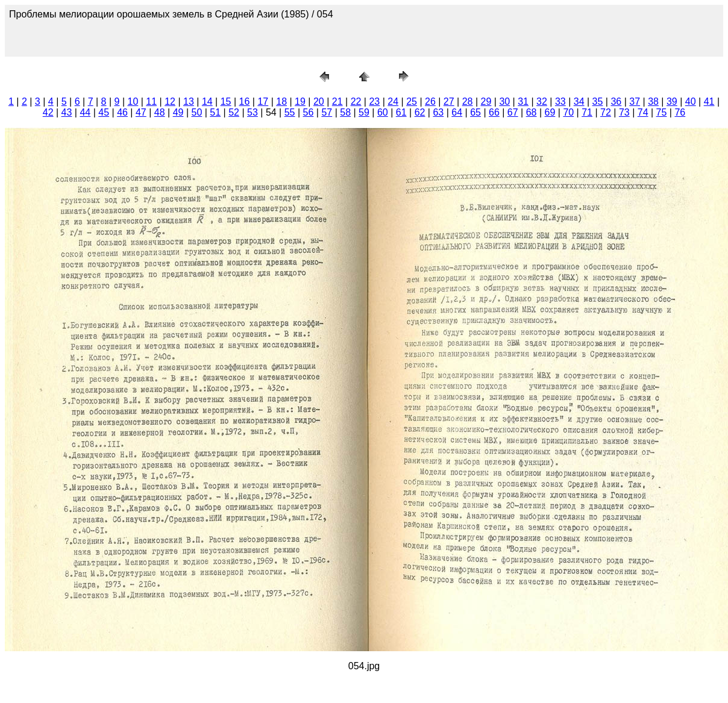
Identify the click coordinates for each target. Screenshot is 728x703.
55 (290, 112)
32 (542, 102)
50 (197, 112)
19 (300, 102)
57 (327, 112)
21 (337, 102)
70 (568, 112)
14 (207, 102)
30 (504, 102)
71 (587, 112)
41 (709, 102)
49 (178, 112)
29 (486, 102)
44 (85, 112)
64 (457, 112)
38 (653, 102)
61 (401, 112)
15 (226, 102)
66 (494, 112)
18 (281, 102)
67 (513, 112)
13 (189, 102)
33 (560, 102)
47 (141, 112)
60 (383, 112)
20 (319, 102)
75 (662, 112)
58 (345, 112)
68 (532, 112)
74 (643, 112)
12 (170, 102)
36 (616, 102)
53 (253, 112)
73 (624, 112)
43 (67, 112)
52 (234, 112)
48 (160, 112)
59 (364, 112)
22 (356, 102)
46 (122, 112)
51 (215, 112)
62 (420, 112)
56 (309, 112)
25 (412, 102)
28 (468, 102)
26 (430, 102)
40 (691, 102)
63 (438, 112)
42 (48, 112)
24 (393, 102)
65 (475, 112)
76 (680, 112)
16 (245, 102)
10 (133, 102)
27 (449, 102)
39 (672, 102)
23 (374, 102)
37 (635, 102)
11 (151, 102)
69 (550, 112)
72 (606, 112)
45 (104, 112)
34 (579, 102)
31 (523, 102)
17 (263, 102)
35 (598, 102)
